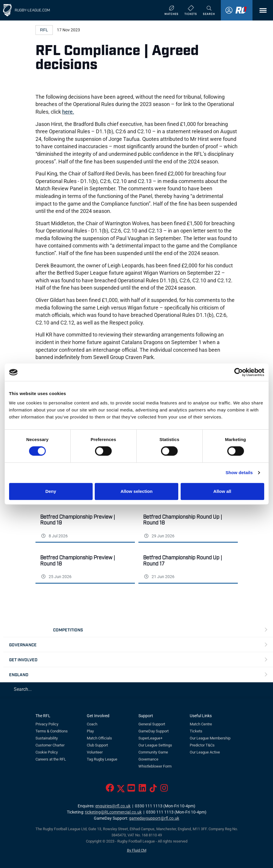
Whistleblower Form (155, 766)
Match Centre (201, 724)
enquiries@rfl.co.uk (113, 806)
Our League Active (205, 752)
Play (90, 731)
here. (68, 112)
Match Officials (99, 738)
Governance (23, 644)
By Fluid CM (137, 850)
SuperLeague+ (150, 738)
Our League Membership (210, 738)
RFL (44, 30)
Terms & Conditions (52, 731)
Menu (260, 12)
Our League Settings (155, 745)
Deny (51, 491)
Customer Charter (50, 745)
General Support (152, 724)
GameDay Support (154, 731)
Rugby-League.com (32, 10)
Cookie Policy (47, 752)
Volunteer (95, 752)
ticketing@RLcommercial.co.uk (113, 812)
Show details (239, 473)
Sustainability (47, 738)
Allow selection (136, 491)
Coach (92, 724)
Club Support (97, 745)
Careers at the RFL (51, 759)
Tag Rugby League (102, 759)
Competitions (68, 629)
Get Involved (23, 659)
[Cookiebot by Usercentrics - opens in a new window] (239, 372)
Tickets (196, 731)
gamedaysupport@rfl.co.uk (154, 818)
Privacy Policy (47, 724)
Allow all (222, 491)
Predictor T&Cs (202, 745)
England (19, 674)
